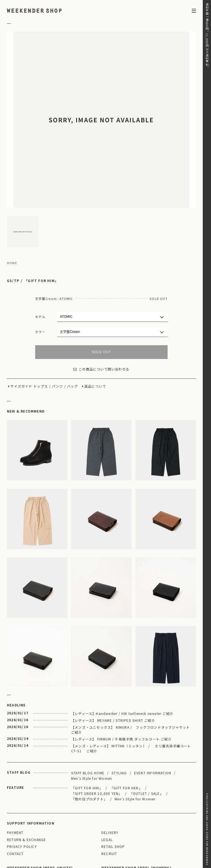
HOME (12, 206)
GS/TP (13, 224)
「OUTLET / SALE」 (146, 736)
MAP (54, 820)
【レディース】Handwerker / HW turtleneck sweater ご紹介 (122, 656)
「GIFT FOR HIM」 (41, 224)
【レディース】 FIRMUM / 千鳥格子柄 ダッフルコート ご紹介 (121, 682)
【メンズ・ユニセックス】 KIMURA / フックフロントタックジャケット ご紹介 (132, 672)
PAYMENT (15, 776)
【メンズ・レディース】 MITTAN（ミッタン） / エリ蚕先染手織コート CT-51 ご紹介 (131, 691)
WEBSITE (17, 843)
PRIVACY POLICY (22, 790)
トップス (41, 329)
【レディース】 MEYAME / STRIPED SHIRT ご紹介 (113, 663)
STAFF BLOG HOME (88, 716)
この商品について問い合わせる (101, 312)
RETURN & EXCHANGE (26, 783)
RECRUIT (109, 797)
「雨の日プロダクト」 (89, 742)
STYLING (119, 716)
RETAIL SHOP (113, 790)
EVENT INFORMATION (153, 716)
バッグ (73, 329)
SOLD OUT (102, 295)
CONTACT (15, 797)
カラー (40, 275)
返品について (95, 329)
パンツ (58, 329)
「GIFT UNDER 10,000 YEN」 (97, 736)
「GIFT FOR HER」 (126, 731)
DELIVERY (110, 776)
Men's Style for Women (92, 721)
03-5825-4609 (70, 835)
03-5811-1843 (165, 835)
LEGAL (107, 783)
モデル (40, 259)
